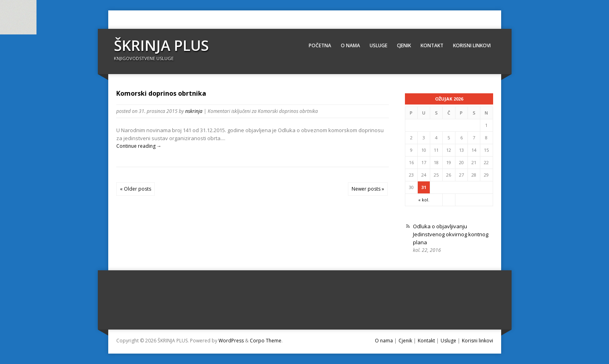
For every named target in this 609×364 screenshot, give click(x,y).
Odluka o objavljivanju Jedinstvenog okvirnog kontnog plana (451, 234)
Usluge (378, 45)
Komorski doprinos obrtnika (161, 93)
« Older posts (136, 189)
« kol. (424, 200)
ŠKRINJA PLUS (161, 45)
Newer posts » (368, 189)
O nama (350, 45)
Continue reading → (139, 146)
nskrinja (194, 111)
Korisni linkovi (472, 45)
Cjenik (404, 45)
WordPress (231, 341)
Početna (320, 45)
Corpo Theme (266, 341)
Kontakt (432, 45)
